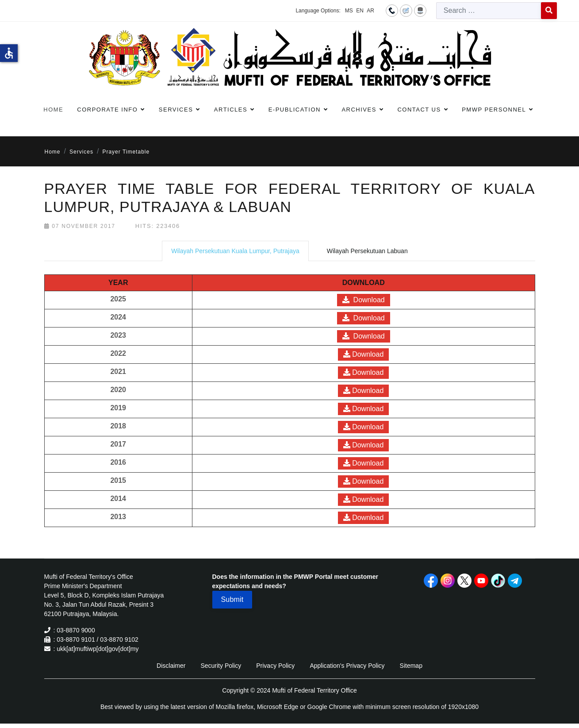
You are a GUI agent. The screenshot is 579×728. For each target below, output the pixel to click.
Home (53, 110)
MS (349, 11)
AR (370, 11)
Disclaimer (171, 666)
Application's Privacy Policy (347, 666)
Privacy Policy (275, 666)
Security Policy (221, 666)
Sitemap (411, 666)
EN (360, 11)
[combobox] (489, 11)
